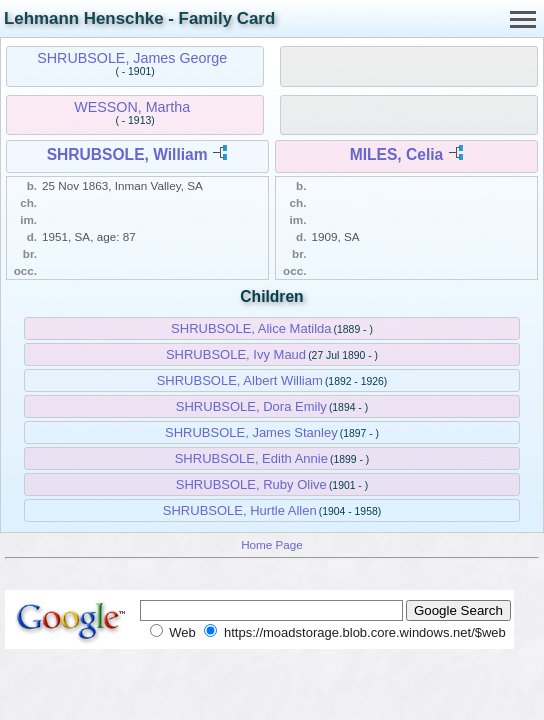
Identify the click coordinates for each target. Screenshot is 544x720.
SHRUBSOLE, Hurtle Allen (240, 510)
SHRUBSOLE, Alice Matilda (251, 328)
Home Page (272, 544)
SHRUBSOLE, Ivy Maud (236, 354)
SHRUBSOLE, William (127, 154)
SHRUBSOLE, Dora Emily (251, 406)
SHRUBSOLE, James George (132, 58)
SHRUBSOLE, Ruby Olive (251, 484)
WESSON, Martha (132, 107)
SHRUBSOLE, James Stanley (251, 432)
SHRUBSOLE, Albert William (240, 380)
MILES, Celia (397, 154)
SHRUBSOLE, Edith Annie (251, 458)
